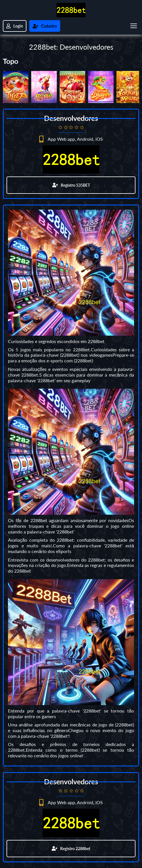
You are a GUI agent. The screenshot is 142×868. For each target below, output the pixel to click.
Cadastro (45, 26)
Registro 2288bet (71, 849)
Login (15, 26)
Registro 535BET (71, 185)
